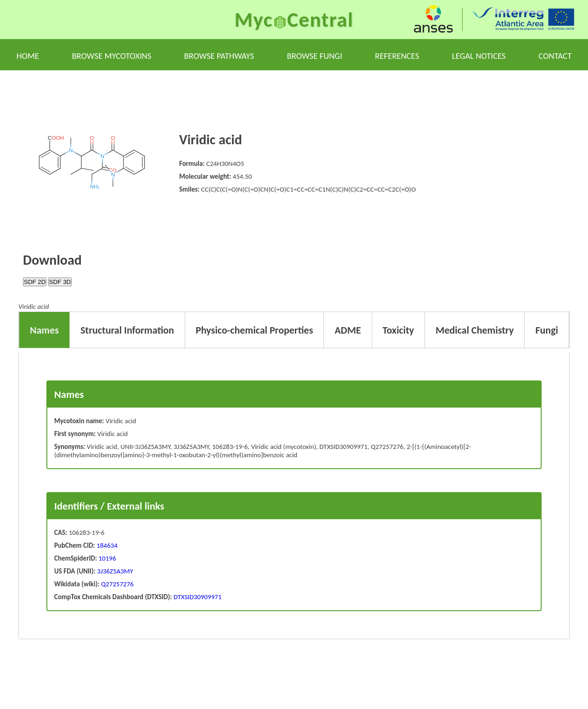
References (397, 56)
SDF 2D (35, 282)
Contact (555, 56)
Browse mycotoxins (111, 56)
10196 (107, 558)
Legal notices (479, 56)
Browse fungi (315, 56)
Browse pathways (219, 56)
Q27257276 (117, 584)
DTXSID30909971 (197, 597)
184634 (107, 545)
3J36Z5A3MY (114, 571)
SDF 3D (60, 282)
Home (28, 56)
